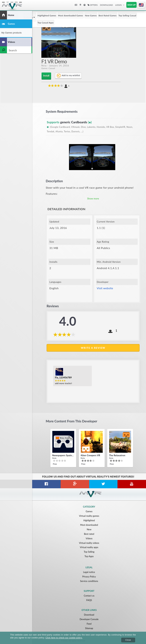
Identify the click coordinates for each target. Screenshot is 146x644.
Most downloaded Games (71, 16)
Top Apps (89, 556)
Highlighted (89, 520)
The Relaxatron (117, 455)
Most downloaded (89, 525)
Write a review (93, 347)
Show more (93, 198)
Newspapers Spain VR (63, 455)
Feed (89, 624)
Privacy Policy (89, 577)
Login (118, 5)
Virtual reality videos (89, 543)
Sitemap (89, 628)
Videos (89, 538)
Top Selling (89, 552)
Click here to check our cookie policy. (64, 638)
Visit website (105, 288)
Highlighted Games (47, 16)
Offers (93, 5)
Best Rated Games (108, 16)
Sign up (132, 5)
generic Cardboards (74, 122)
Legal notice (89, 572)
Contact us (89, 596)
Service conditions (89, 581)
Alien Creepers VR (90, 455)
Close (128, 640)
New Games (91, 16)
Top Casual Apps (46, 23)
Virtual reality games (89, 516)
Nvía (44, 66)
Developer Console (89, 619)
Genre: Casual (48, 68)
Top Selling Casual (127, 16)
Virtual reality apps (89, 547)
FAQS (89, 600)
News (76, 5)
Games (89, 511)
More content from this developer (72, 421)
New (89, 529)
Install (46, 76)
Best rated (89, 534)
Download (107, 5)
